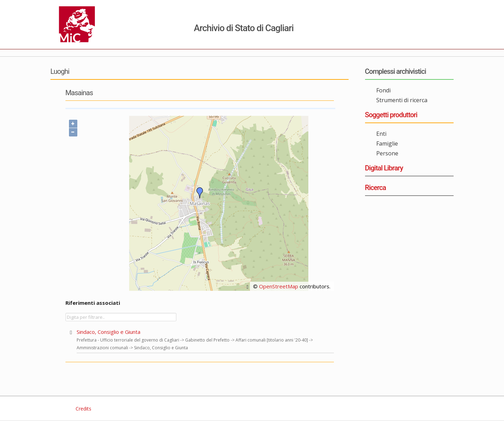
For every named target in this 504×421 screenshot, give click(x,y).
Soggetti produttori (391, 115)
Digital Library (384, 168)
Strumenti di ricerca (402, 100)
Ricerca (376, 188)
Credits (83, 409)
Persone (387, 153)
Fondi (383, 90)
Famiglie (387, 143)
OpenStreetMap (279, 286)
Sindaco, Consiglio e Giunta (108, 332)
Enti (381, 134)
